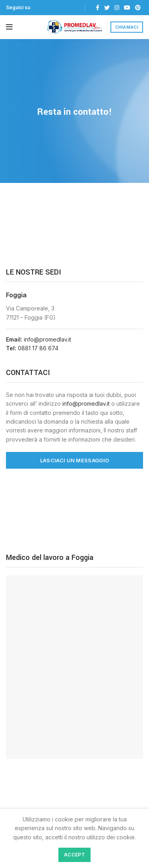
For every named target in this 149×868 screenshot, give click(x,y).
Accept (74, 855)
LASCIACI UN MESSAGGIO (74, 460)
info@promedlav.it (47, 339)
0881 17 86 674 (38, 348)
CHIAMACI (127, 27)
